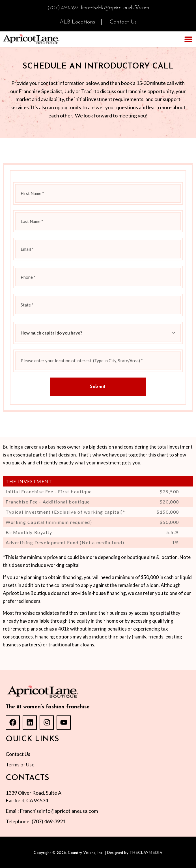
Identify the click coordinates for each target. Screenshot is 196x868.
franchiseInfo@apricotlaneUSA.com (115, 8)
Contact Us (123, 22)
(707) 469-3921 (63, 8)
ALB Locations (77, 22)
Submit (98, 387)
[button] (188, 39)
